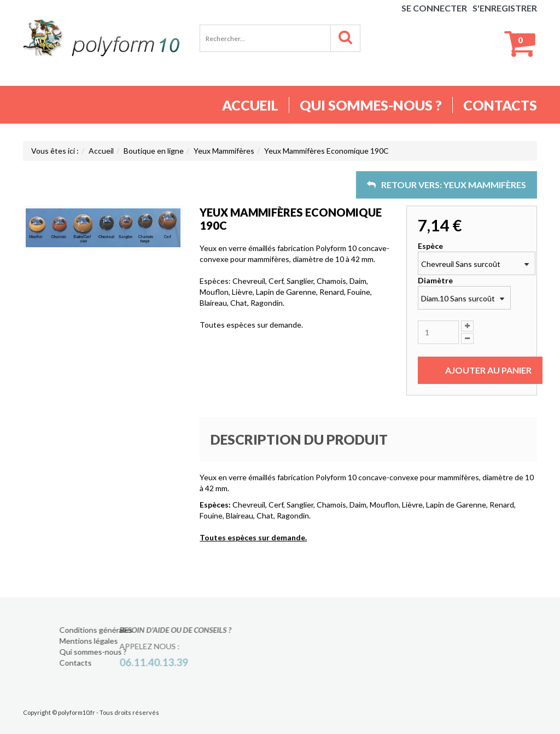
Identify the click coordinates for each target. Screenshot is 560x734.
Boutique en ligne (154, 151)
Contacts (500, 105)
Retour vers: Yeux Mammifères (447, 185)
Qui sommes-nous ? (371, 105)
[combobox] (477, 263)
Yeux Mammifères (224, 151)
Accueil (250, 105)
